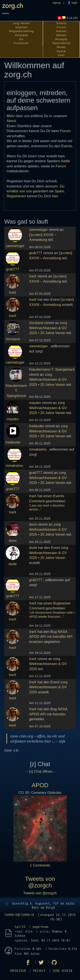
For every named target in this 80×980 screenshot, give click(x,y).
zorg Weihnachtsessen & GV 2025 (48, 664)
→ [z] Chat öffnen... (40, 771)
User (61, 55)
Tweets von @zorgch (40, 882)
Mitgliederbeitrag (21, 31)
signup (57, 3)
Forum (61, 27)
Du (41, 196)
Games (61, 31)
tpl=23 (20, 927)
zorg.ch (13, 5)
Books (61, 47)
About (11, 121)
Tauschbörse (61, 43)
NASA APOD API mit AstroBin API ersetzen (51, 637)
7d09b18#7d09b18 (19, 915)
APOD (40, 785)
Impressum (18, 971)
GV (21, 39)
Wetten (61, 35)
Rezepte (61, 39)
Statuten (21, 27)
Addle (65, 161)
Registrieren (16, 196)
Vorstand (21, 35)
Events (61, 23)
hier (55, 196)
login (74, 3)
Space (61, 51)
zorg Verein (21, 23)
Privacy (39, 971)
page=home (41, 927)
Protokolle (21, 43)
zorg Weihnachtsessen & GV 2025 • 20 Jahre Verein (48, 328)
